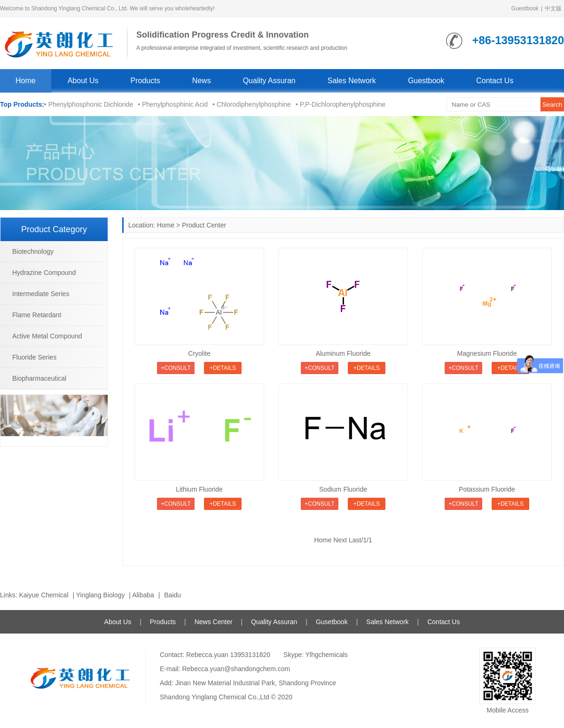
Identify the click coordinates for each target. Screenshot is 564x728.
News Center (214, 622)
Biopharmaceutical (39, 378)
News (202, 81)
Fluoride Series (34, 357)
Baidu (172, 595)
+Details (223, 368)
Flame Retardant (37, 315)
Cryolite (199, 353)
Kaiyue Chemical (43, 595)
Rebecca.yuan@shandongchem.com (236, 669)
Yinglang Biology (101, 595)
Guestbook (525, 8)
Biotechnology (33, 251)
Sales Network (352, 81)
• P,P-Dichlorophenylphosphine (341, 104)
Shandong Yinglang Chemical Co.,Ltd (215, 697)
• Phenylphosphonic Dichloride (89, 104)
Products (145, 81)
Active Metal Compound (47, 336)
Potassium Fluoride (487, 489)
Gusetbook (332, 622)
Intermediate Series (41, 294)
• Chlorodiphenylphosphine (252, 104)
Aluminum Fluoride (343, 353)
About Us (83, 81)
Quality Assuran (269, 81)
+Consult (176, 368)
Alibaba (143, 595)
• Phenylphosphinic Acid (173, 104)
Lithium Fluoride (199, 489)
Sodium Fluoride (343, 489)
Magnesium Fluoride (487, 353)
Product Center (204, 225)
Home (26, 81)
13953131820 (250, 655)
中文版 (553, 8)
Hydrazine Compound (44, 273)
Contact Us (495, 81)
